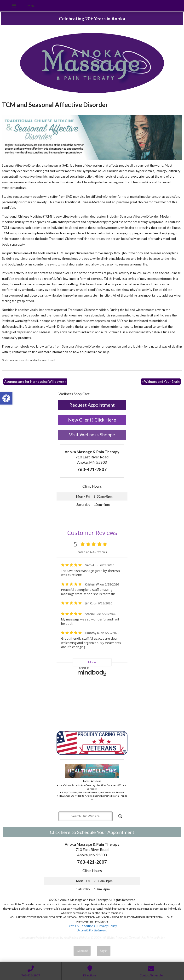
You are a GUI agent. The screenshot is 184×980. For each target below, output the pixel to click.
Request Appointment (92, 405)
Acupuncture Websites (33, 938)
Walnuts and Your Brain (161, 382)
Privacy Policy (107, 926)
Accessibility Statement (92, 930)
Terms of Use (137, 938)
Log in (104, 951)
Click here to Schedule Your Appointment (92, 832)
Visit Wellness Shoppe (92, 435)
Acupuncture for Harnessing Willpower (35, 382)
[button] (6, 398)
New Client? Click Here (92, 420)
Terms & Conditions (81, 926)
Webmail (82, 951)
